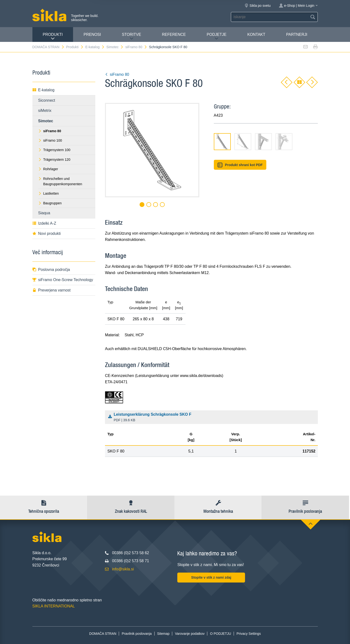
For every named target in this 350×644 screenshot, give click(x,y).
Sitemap (163, 634)
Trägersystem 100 (54, 150)
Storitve (132, 36)
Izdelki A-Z (44, 223)
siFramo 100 (50, 140)
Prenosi (92, 34)
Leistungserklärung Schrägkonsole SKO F (212, 418)
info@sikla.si (123, 569)
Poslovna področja (51, 270)
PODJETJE (216, 36)
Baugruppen (50, 203)
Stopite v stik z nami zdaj (211, 577)
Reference (174, 34)
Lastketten (49, 193)
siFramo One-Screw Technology (63, 280)
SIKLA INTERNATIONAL (54, 606)
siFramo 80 (136, 47)
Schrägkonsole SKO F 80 (168, 47)
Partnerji (297, 34)
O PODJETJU (220, 634)
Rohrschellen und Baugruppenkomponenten (60, 181)
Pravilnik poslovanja (137, 634)
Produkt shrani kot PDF (240, 165)
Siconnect (47, 100)
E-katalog (95, 47)
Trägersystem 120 (54, 160)
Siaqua (44, 213)
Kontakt (256, 34)
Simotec (115, 47)
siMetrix (45, 111)
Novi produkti (47, 234)
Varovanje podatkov (190, 634)
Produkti (53, 36)
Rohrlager (48, 169)
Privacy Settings (249, 634)
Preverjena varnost (52, 290)
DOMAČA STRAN (48, 47)
